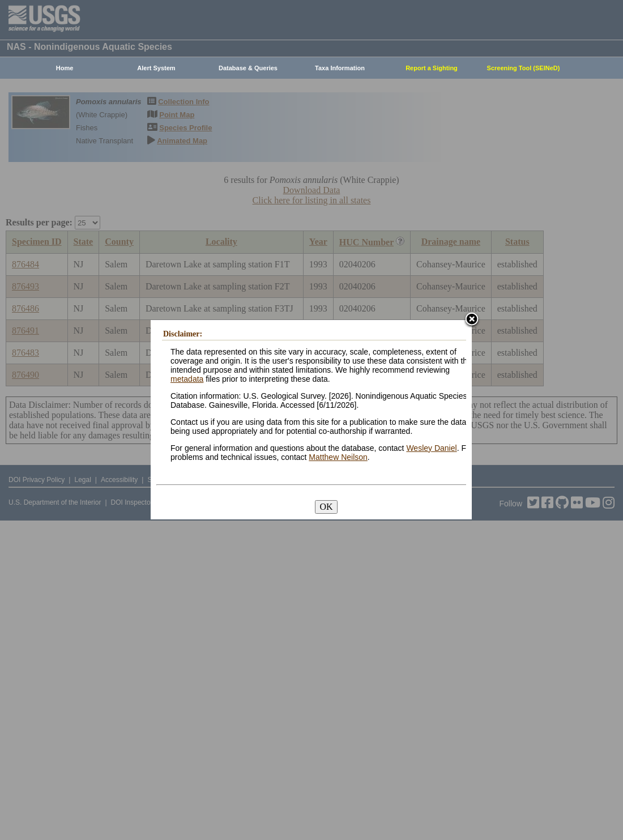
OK (326, 507)
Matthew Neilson (338, 457)
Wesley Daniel (431, 448)
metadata (187, 379)
